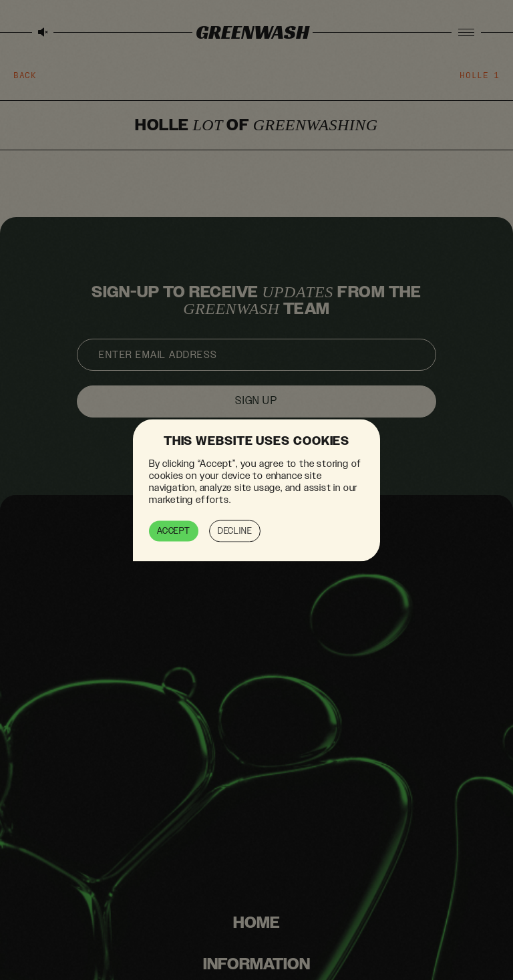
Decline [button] (235, 530)
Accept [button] (174, 530)
